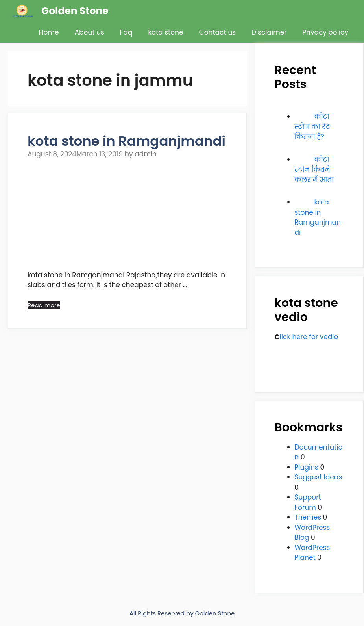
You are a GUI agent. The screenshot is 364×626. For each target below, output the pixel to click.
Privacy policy (325, 32)
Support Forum (308, 502)
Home (49, 32)
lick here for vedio (309, 337)
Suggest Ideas (319, 477)
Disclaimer (269, 32)
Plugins (307, 467)
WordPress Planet (312, 553)
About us (90, 32)
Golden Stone (75, 11)
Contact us (217, 32)
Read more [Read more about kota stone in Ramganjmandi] (44, 305)
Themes (308, 517)
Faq (126, 32)
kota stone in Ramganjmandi (127, 141)
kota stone (165, 32)
